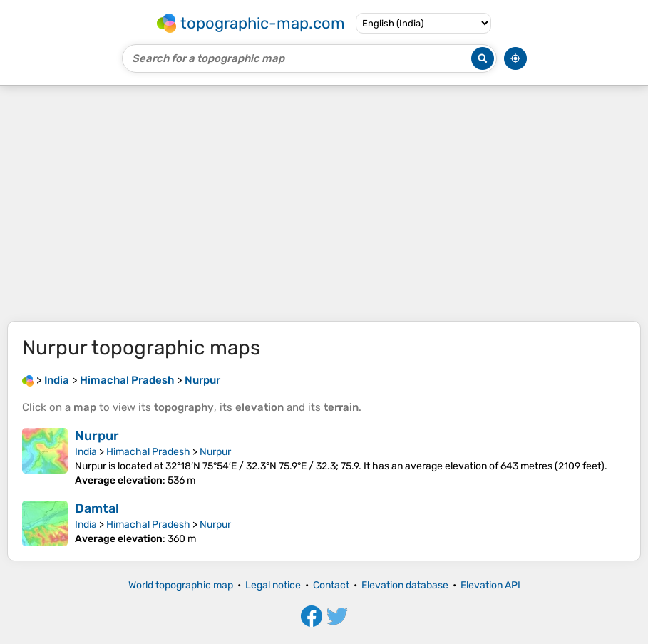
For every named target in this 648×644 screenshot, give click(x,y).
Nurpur (97, 436)
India (86, 452)
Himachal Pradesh (148, 452)
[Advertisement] (324, 203)
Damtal (97, 508)
